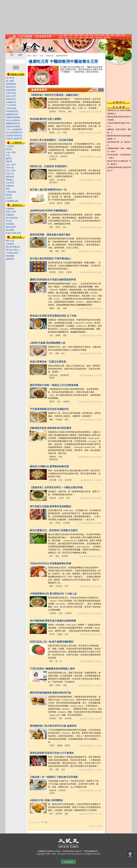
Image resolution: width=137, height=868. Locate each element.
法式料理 (53, 159)
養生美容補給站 (13, 247)
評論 (65, 38)
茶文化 (9, 221)
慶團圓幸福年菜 (13, 123)
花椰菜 (58, 335)
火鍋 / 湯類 (11, 152)
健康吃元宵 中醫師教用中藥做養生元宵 (63, 61)
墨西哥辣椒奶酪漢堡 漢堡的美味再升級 (51, 693)
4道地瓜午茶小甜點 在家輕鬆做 (46, 800)
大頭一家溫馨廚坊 (14, 130)
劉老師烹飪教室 (13, 126)
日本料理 (10, 183)
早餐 (51, 227)
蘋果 (57, 251)
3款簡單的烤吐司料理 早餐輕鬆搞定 (49, 211)
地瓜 (51, 814)
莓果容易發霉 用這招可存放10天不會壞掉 (52, 753)
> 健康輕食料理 (61, 56)
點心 (65, 227)
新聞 (60, 38)
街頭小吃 (10, 168)
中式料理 (10, 146)
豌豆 (51, 556)
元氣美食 (10, 244)
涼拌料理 (62, 790)
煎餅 (59, 308)
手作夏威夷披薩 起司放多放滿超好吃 (49, 409)
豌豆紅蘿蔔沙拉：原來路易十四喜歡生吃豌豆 (54, 530)
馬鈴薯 (52, 133)
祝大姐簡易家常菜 (14, 133)
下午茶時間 (11, 105)
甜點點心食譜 (17, 74)
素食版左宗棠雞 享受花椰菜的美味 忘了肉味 (53, 316)
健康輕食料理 (12, 114)
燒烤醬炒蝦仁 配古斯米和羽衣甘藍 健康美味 (53, 726)
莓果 (51, 770)
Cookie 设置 (68, 862)
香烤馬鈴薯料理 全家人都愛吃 (46, 119)
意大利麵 (53, 480)
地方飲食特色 (12, 218)
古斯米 (52, 746)
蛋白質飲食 (61, 180)
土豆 (59, 133)
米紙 (60, 457)
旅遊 (102, 35)
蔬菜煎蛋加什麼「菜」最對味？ (119, 142)
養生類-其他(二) (13, 250)
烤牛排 (58, 523)
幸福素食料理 (12, 111)
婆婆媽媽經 (11, 84)
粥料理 (9, 162)
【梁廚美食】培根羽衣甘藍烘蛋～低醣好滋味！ (55, 95)
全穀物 (60, 634)
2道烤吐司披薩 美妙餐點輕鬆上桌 (48, 343)
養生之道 (17, 237)
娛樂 (92, 38)
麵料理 (9, 158)
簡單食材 (53, 718)
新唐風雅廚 (11, 90)
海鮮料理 (53, 790)
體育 (86, 38)
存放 (63, 770)
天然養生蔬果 (12, 253)
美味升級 (68, 718)
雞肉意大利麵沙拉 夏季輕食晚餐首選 (49, 466)
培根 (70, 112)
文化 (60, 35)
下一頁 (44, 822)
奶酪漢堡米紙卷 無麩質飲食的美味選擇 (51, 428)
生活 (92, 35)
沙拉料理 (68, 480)
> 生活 (40, 56)
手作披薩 (59, 420)
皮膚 (65, 685)
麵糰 (51, 420)
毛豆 (51, 335)
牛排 (51, 523)
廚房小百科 (11, 212)
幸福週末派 (11, 102)
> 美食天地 (49, 56)
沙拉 (59, 402)
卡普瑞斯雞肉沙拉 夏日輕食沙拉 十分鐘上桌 (53, 594)
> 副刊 (34, 56)
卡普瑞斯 (53, 613)
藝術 (65, 35)
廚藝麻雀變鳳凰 (13, 117)
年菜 (8, 155)
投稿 (123, 35)
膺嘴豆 (52, 308)
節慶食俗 (10, 215)
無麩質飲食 (54, 459)
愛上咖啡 (10, 81)
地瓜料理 (59, 814)
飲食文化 (17, 205)
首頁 (29, 56)
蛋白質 (61, 272)
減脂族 (67, 203)
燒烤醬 (60, 746)
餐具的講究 (11, 227)
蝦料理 (67, 746)
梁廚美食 (53, 112)
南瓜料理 (64, 157)
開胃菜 (9, 195)
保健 (107, 35)
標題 (94, 90)
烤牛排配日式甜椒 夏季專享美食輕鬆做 (51, 506)
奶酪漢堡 (53, 457)
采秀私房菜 (11, 93)
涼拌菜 (61, 498)
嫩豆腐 (60, 203)
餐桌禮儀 (10, 230)
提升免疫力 (54, 183)
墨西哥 (52, 402)
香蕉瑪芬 (53, 272)
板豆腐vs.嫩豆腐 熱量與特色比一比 (48, 190)
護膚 (51, 685)
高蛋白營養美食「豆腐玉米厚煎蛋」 (49, 362)
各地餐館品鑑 (12, 201)
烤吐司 (58, 227)
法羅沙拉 (66, 402)
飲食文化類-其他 (13, 233)
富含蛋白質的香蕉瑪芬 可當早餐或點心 (51, 259)
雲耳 (68, 498)
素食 (65, 335)
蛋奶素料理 (65, 375)
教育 (81, 35)
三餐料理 (17, 143)
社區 (71, 38)
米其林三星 (54, 157)
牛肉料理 (66, 523)
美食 (97, 35)
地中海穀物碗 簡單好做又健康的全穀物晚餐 (53, 621)
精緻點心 (10, 180)
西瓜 (51, 661)
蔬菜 (57, 556)
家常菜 (9, 149)
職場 (118, 35)
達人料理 (10, 78)
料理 (65, 133)
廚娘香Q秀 (11, 99)
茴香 (63, 251)
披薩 (65, 308)
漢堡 (60, 718)
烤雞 (51, 251)
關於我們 (107, 38)
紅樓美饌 (10, 209)
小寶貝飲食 (11, 192)
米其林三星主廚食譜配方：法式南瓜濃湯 (51, 140)
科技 (76, 38)
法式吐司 (59, 586)
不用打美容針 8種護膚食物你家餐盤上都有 (52, 669)
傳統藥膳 (10, 256)
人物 (86, 35)
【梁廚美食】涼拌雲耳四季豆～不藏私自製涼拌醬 (56, 487)
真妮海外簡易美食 (14, 136)
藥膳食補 (10, 177)
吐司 (51, 353)
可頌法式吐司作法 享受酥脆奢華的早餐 (51, 564)
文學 (71, 35)
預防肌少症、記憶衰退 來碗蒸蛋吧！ (49, 166)
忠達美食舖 (11, 108)
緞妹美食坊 (11, 87)
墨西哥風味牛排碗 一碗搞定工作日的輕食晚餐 (54, 385)
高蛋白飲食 (54, 375)
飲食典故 (10, 224)
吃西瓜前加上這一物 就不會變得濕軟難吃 (52, 642)
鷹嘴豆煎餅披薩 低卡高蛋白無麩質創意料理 (53, 280)
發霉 (57, 770)
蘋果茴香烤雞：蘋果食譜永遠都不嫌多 (50, 235)
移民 (113, 35)
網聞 (81, 38)
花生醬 (69, 272)
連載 (76, 35)
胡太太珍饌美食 (13, 120)
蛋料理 (52, 180)
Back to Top (130, 854)
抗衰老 (58, 685)
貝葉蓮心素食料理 (14, 139)
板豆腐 (52, 203)
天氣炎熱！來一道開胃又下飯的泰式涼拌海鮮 (54, 777)
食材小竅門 (11, 96)
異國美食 (10, 186)
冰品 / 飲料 (11, 165)
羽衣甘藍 (62, 112)
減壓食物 (10, 259)
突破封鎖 (99, 38)
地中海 (52, 634)
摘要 (101, 90)
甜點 (66, 814)
